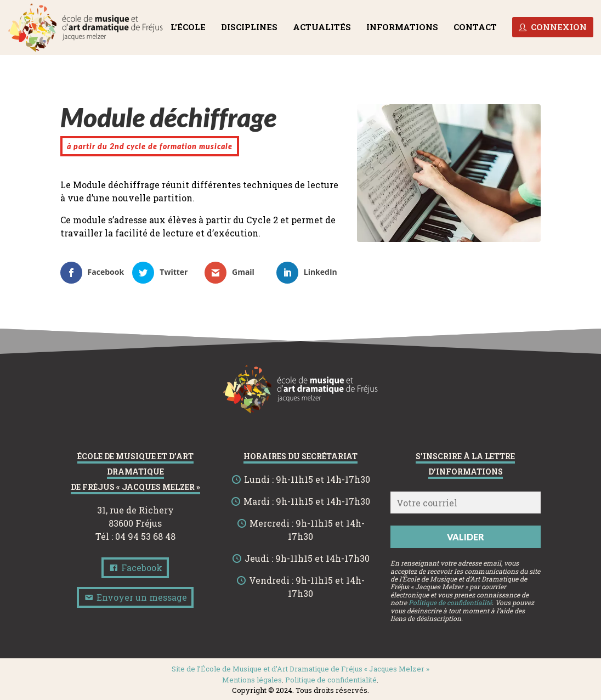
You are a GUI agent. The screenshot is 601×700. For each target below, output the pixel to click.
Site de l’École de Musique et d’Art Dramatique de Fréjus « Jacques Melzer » (300, 669)
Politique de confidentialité (450, 602)
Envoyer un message (135, 597)
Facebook (135, 568)
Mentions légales (252, 680)
